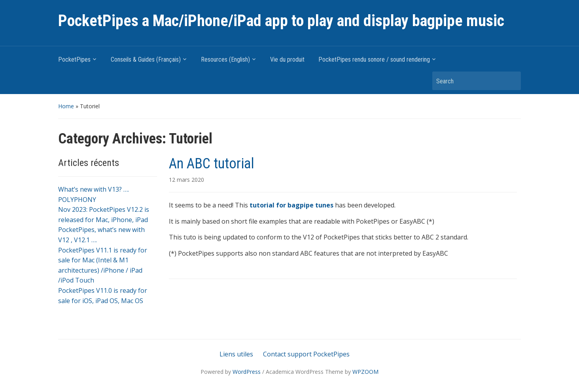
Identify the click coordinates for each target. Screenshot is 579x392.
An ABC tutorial (212, 164)
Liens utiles (236, 354)
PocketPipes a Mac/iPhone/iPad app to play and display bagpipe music (281, 21)
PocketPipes (74, 59)
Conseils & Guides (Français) (146, 59)
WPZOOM (365, 372)
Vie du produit (287, 59)
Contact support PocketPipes (306, 354)
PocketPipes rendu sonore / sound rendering (374, 59)
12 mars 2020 (186, 180)
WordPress (247, 372)
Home (66, 106)
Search (511, 81)
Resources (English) (225, 59)
